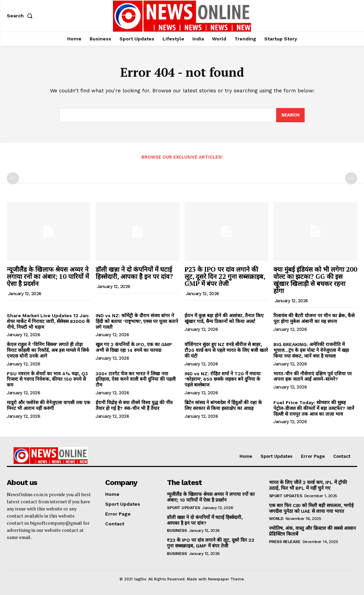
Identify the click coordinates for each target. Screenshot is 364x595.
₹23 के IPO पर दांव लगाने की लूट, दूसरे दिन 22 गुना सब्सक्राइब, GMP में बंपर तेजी (225, 276)
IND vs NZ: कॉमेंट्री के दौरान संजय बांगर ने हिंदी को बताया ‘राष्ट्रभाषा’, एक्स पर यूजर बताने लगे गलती (137, 321)
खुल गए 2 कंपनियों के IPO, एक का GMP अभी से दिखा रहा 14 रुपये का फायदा (134, 347)
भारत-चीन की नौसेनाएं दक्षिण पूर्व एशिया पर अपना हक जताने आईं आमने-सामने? (313, 376)
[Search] (290, 115)
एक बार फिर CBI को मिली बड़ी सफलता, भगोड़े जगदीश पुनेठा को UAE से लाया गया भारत (311, 508)
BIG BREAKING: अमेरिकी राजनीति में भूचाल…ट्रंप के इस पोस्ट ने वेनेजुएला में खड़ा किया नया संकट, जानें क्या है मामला (311, 350)
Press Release (285, 542)
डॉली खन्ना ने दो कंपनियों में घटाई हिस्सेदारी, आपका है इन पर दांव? (134, 273)
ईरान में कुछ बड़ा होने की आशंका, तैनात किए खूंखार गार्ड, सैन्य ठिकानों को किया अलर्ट (224, 318)
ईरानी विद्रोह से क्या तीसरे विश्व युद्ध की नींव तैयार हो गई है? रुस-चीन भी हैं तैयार (134, 405)
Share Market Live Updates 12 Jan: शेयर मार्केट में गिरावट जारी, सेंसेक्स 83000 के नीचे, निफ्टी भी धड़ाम (48, 321)
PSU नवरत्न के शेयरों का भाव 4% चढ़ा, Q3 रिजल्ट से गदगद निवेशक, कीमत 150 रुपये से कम (47, 379)
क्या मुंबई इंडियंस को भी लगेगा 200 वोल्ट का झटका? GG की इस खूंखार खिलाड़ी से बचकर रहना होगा (315, 280)
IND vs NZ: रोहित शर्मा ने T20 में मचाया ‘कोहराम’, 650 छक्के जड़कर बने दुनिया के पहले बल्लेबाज (223, 379)
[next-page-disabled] (351, 179)
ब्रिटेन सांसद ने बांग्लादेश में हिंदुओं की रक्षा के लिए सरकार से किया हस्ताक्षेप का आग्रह (223, 405)
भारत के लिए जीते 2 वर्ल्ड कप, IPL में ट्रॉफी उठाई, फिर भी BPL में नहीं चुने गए (308, 485)
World (276, 519)
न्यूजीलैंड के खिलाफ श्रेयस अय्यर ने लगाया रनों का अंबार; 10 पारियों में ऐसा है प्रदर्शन (48, 276)
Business (177, 530)
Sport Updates (184, 508)
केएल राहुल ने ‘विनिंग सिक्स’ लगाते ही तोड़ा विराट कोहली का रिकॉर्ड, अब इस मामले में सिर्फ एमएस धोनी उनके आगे (48, 350)
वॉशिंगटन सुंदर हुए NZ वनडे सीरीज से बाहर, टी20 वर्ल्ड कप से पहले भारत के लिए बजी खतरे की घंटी (226, 350)
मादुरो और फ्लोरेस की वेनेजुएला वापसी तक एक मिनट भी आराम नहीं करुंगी (49, 405)
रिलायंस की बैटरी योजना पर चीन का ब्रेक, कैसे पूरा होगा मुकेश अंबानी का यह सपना (314, 318)
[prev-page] (13, 179)
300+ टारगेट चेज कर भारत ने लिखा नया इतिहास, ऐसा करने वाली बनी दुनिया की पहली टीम (136, 379)
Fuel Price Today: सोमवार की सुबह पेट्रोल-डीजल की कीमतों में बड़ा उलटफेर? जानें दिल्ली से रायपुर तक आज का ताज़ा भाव (314, 408)
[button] (21, 16)
